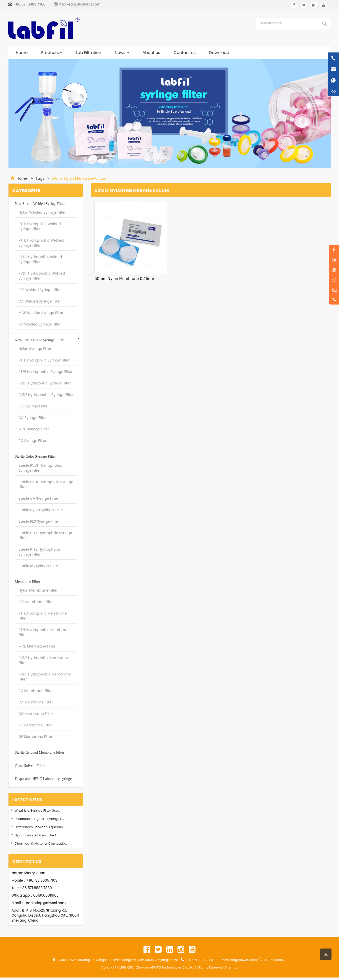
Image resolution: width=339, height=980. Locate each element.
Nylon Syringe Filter (35, 349)
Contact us (185, 53)
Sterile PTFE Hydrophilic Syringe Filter (45, 535)
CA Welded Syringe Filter (40, 301)
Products (52, 53)
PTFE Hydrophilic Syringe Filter (44, 360)
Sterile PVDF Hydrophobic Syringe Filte (40, 468)
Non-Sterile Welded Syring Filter (40, 203)
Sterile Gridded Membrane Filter (39, 752)
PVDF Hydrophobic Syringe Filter (46, 395)
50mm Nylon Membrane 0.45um (124, 279)
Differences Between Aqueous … (40, 827)
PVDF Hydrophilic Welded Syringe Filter (40, 259)
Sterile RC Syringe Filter (38, 566)
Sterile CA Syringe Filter (38, 498)
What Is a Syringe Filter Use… (37, 811)
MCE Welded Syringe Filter (41, 313)
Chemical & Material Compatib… (41, 843)
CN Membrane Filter (36, 714)
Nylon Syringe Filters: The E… (36, 835)
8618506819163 (46, 895)
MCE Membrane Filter (37, 646)
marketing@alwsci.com (80, 4)
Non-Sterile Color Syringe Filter (39, 340)
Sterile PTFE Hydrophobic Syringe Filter (40, 552)
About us (151, 53)
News (122, 53)
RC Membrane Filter (36, 691)
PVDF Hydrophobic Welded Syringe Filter (42, 276)
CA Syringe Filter (33, 418)
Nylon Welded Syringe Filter (42, 212)
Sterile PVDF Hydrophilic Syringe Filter (46, 484)
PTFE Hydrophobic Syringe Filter (45, 372)
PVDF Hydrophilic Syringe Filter (45, 383)
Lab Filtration (88, 53)
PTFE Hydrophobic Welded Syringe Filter (41, 243)
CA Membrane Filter (36, 702)
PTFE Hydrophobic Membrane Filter (44, 632)
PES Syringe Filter (33, 406)
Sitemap (231, 967)
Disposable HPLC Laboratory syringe (43, 779)
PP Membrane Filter (35, 725)
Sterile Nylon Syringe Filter (41, 510)
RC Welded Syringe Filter (40, 324)
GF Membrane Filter (35, 737)
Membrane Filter (27, 581)
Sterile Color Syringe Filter (35, 456)
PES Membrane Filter (36, 602)
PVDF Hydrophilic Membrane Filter (43, 660)
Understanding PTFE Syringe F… (39, 819)
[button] (61, 53)
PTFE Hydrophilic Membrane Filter (43, 616)
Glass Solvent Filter (30, 766)
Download (219, 53)
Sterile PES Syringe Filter (39, 521)
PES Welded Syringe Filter (40, 290)
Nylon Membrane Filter (38, 590)
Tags (40, 178)
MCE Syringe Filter (34, 429)
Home (22, 53)
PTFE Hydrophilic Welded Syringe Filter (40, 226)
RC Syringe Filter (32, 441)
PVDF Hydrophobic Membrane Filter (45, 677)
